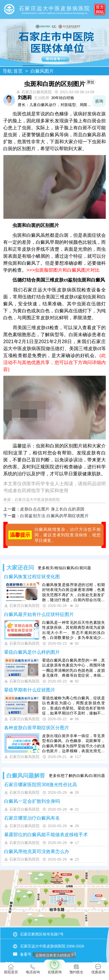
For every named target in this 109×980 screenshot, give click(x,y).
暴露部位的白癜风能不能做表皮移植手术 (46, 835)
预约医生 (76, 969)
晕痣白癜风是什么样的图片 (32, 652)
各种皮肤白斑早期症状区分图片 (37, 728)
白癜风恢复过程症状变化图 (32, 577)
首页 (18, 71)
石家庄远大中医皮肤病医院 (37, 499)
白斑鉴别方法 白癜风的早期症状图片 (54, 516)
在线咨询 (54, 967)
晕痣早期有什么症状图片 (30, 690)
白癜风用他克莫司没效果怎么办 (37, 851)
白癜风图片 (42, 71)
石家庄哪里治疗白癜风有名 (32, 818)
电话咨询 (33, 969)
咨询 (99, 101)
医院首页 (11, 969)
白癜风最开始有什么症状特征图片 (39, 614)
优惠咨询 (98, 969)
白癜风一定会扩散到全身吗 (32, 801)
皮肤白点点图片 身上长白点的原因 (52, 509)
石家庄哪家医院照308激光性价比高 (41, 784)
